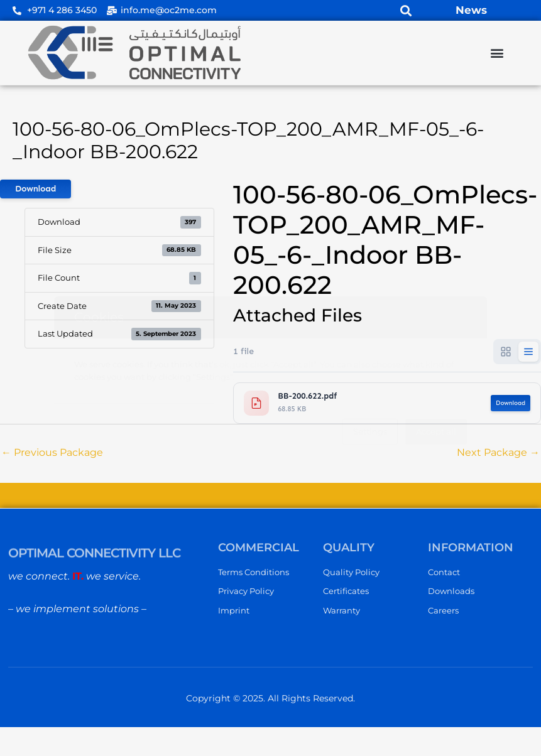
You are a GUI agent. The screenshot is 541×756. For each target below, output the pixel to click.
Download (36, 189)
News (471, 10)
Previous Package (52, 452)
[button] (406, 10)
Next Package (498, 452)
